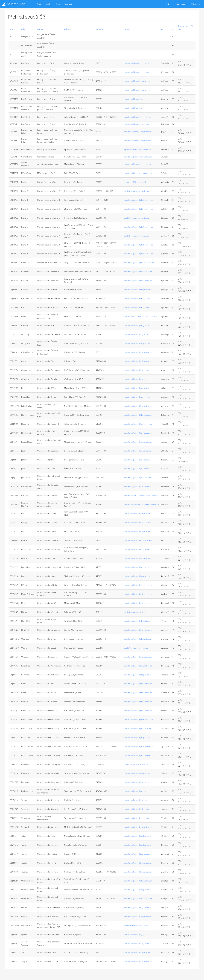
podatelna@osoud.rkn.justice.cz (138, 791)
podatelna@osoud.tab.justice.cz (138, 836)
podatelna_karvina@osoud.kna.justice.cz (141, 496)
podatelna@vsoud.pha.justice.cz (138, 157)
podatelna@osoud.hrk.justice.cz (138, 433)
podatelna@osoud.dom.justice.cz (138, 397)
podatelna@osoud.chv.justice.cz (138, 370)
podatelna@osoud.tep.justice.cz (138, 854)
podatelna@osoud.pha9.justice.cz (138, 254)
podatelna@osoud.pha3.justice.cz (138, 200)
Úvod (39, 4)
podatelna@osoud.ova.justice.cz (138, 657)
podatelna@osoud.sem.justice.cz (138, 800)
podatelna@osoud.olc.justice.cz (138, 639)
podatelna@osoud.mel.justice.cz (138, 585)
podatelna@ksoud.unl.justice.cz (138, 132)
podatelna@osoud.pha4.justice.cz (138, 209)
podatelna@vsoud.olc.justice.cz (138, 164)
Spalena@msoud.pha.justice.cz (137, 150)
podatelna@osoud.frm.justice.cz (138, 406)
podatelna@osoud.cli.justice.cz (137, 334)
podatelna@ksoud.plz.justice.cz (138, 117)
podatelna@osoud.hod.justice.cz (138, 424)
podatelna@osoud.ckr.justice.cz (138, 343)
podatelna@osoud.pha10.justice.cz (139, 263)
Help (58, 4)
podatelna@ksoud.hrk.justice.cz (138, 81)
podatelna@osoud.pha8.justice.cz (138, 245)
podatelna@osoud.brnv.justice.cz (138, 299)
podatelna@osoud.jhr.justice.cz (138, 478)
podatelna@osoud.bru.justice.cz (138, 307)
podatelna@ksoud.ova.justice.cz (138, 99)
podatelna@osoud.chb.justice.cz (138, 361)
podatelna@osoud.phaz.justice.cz (138, 755)
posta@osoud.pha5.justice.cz (137, 218)
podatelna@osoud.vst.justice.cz (138, 917)
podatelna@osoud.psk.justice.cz (138, 684)
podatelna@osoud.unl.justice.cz (138, 890)
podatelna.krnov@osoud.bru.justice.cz (141, 316)
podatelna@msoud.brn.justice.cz (138, 173)
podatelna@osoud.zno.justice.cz (138, 961)
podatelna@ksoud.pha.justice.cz (138, 124)
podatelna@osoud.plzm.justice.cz (138, 720)
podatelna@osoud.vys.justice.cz (138, 935)
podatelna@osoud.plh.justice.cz (138, 675)
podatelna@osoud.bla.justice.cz (138, 290)
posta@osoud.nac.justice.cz (136, 612)
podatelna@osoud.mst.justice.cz (138, 603)
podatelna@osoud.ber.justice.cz (138, 281)
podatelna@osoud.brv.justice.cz (138, 325)
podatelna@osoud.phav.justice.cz (138, 746)
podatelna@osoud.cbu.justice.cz (138, 352)
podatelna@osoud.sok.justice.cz (138, 809)
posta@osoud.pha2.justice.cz (137, 191)
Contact (68, 4)
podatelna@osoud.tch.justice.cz (138, 845)
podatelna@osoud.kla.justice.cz (138, 522)
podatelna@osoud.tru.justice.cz (138, 872)
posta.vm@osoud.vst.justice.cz (137, 926)
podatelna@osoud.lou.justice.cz (138, 576)
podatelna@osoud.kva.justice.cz (138, 487)
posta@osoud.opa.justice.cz (136, 648)
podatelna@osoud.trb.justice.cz (138, 863)
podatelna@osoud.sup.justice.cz (138, 827)
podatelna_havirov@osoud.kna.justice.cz (141, 505)
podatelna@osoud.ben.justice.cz (138, 272)
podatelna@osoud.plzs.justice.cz (138, 728)
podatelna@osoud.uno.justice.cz (138, 899)
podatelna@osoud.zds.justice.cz (138, 943)
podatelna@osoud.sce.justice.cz (138, 818)
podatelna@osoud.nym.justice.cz (138, 630)
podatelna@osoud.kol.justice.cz (138, 531)
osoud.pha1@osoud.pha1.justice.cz (139, 182)
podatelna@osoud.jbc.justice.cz (138, 442)
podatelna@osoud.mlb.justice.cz (138, 594)
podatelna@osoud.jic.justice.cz (137, 469)
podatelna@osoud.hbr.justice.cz (138, 415)
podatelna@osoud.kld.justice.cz (138, 513)
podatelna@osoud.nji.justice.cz (137, 621)
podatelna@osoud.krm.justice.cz (138, 540)
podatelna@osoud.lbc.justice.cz (138, 558)
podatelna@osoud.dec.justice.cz (138, 388)
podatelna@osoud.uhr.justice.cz (138, 881)
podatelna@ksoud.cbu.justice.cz (138, 72)
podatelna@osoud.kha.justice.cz (138, 549)
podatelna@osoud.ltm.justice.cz (138, 567)
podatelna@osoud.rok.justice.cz (138, 782)
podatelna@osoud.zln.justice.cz (138, 952)
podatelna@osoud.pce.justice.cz (138, 666)
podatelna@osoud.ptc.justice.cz (138, 737)
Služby (49, 4)
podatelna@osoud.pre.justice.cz (138, 693)
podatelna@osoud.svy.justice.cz (138, 908)
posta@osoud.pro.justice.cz (136, 764)
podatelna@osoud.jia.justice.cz (137, 460)
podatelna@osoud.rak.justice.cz (138, 773)
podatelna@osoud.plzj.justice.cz (138, 711)
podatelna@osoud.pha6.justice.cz (138, 227)
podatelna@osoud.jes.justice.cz (138, 451)
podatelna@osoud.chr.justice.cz (138, 379)
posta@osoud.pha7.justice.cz (137, 236)
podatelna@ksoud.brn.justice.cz (138, 63)
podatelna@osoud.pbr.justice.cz (138, 702)
